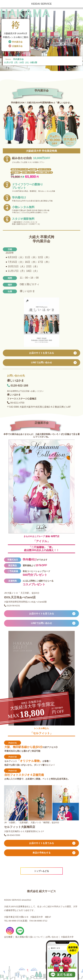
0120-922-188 (19, 385)
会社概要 (8, 937)
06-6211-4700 (18, 403)
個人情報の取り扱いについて (29, 937)
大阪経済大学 (67, 937)
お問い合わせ (52, 937)
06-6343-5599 (13, 835)
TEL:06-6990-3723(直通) (16, 921)
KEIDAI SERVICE (41, 4)
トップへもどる (41, 871)
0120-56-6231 (13, 606)
